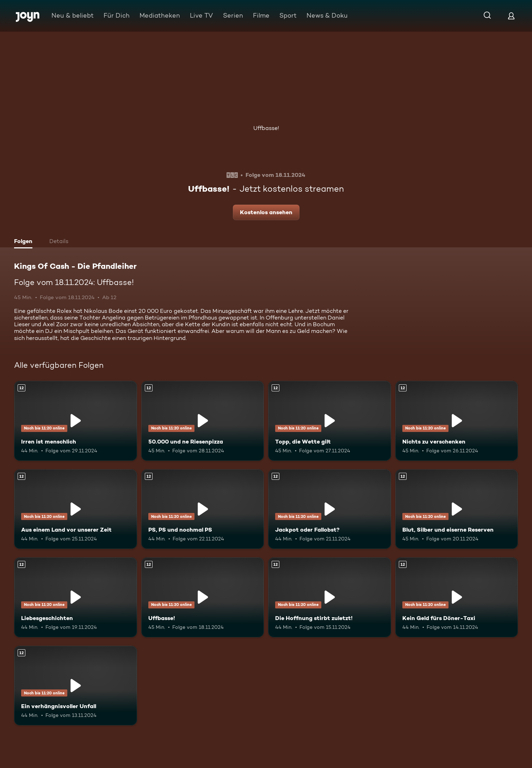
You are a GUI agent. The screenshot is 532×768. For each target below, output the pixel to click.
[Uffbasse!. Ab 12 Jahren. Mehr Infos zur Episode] (203, 597)
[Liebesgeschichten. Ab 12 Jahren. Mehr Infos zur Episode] (76, 597)
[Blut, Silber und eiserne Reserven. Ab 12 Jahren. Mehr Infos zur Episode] (457, 509)
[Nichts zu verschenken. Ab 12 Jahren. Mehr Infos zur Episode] (457, 421)
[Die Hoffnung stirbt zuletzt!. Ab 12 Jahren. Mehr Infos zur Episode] (330, 597)
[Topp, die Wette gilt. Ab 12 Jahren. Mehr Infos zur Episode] (330, 421)
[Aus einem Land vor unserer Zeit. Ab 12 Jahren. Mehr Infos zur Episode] (76, 509)
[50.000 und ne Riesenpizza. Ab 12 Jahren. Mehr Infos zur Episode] (203, 421)
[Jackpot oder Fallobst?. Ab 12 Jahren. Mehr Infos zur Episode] (330, 509)
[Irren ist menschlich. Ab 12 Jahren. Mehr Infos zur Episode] (76, 421)
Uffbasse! (266, 128)
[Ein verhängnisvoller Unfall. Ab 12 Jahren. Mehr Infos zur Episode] (76, 686)
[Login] (511, 16)
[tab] (25, 242)
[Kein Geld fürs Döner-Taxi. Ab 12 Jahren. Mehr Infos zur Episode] (457, 597)
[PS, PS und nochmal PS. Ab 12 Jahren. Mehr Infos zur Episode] (203, 509)
